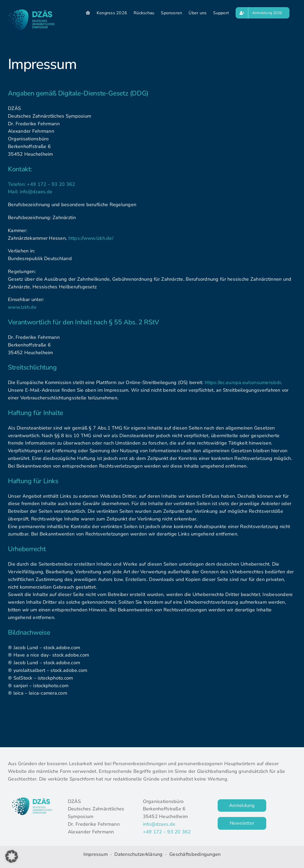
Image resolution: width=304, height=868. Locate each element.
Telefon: (17, 184)
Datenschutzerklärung (139, 854)
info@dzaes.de (159, 824)
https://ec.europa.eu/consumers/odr (243, 382)
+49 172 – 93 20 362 (51, 184)
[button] (12, 856)
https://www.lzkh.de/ (91, 238)
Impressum (96, 854)
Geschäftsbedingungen (195, 854)
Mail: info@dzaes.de (30, 192)
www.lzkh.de (22, 307)
